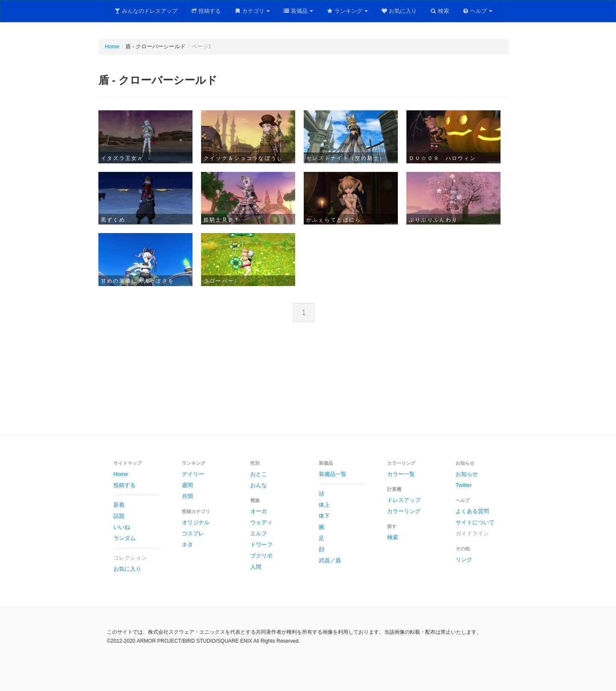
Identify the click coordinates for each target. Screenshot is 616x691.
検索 (440, 11)
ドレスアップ (404, 500)
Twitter (464, 485)
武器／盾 (330, 560)
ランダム (124, 538)
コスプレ (193, 533)
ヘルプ (478, 11)
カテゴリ (252, 11)
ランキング (347, 11)
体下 (324, 516)
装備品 (298, 11)
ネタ (187, 545)
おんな (259, 485)
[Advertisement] (308, 386)
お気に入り (399, 11)
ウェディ (261, 522)
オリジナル (196, 522)
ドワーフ (261, 545)
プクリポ (261, 556)
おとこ (259, 474)
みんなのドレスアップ (146, 11)
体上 (324, 505)
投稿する (206, 11)
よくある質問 (472, 511)
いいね (122, 527)
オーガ (259, 511)
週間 (187, 485)
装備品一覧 (333, 474)
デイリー (193, 474)
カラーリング (404, 511)
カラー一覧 (401, 474)
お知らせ (467, 474)
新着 (119, 505)
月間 (187, 496)
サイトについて (475, 522)
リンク (464, 560)
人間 (256, 567)
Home (112, 46)
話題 (119, 516)
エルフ (259, 533)
